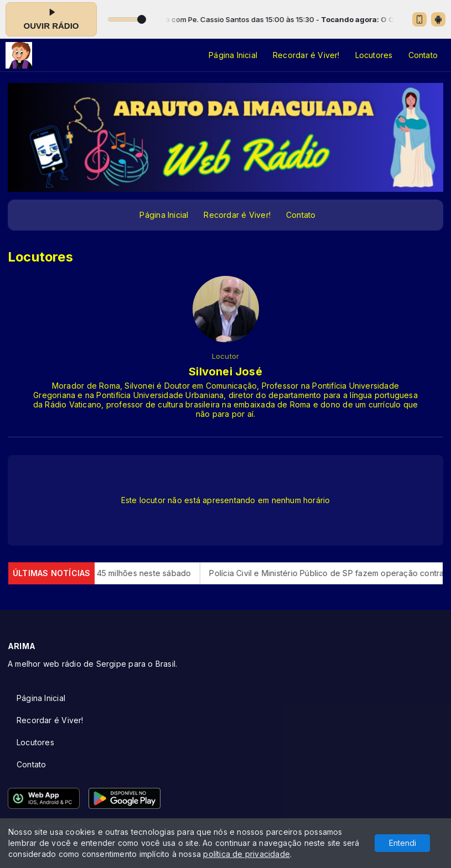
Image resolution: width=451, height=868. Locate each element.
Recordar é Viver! (306, 55)
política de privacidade (247, 854)
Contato (423, 55)
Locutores (374, 55)
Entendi (403, 843)
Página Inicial (233, 55)
